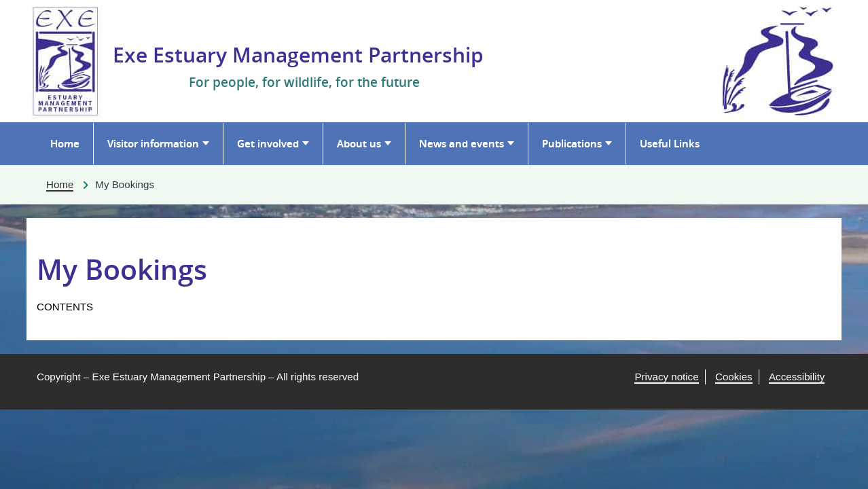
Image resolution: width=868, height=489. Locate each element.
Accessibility (797, 377)
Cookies (734, 377)
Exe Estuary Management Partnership (298, 55)
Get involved (268, 143)
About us (359, 143)
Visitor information (153, 143)
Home (65, 143)
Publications (572, 143)
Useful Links (670, 143)
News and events (462, 143)
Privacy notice (666, 377)
